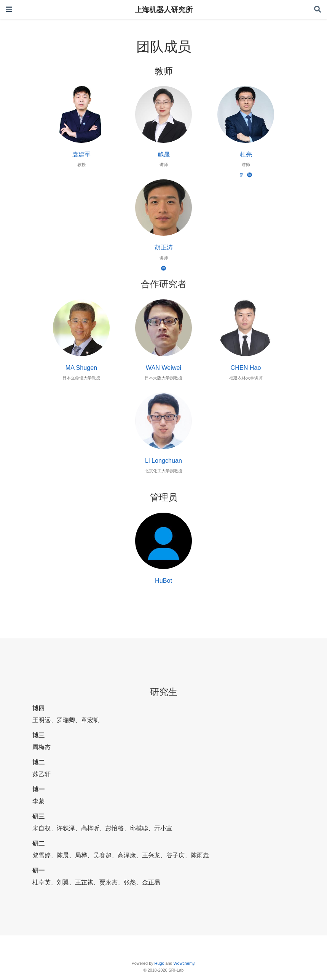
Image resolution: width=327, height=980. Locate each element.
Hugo (160, 963)
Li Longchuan (163, 460)
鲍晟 (164, 154)
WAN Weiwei (163, 368)
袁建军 (81, 154)
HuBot (163, 580)
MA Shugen (81, 368)
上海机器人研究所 (164, 10)
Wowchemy (184, 963)
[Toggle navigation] (9, 9)
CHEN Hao (246, 368)
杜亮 (246, 154)
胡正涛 (164, 247)
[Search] (317, 10)
